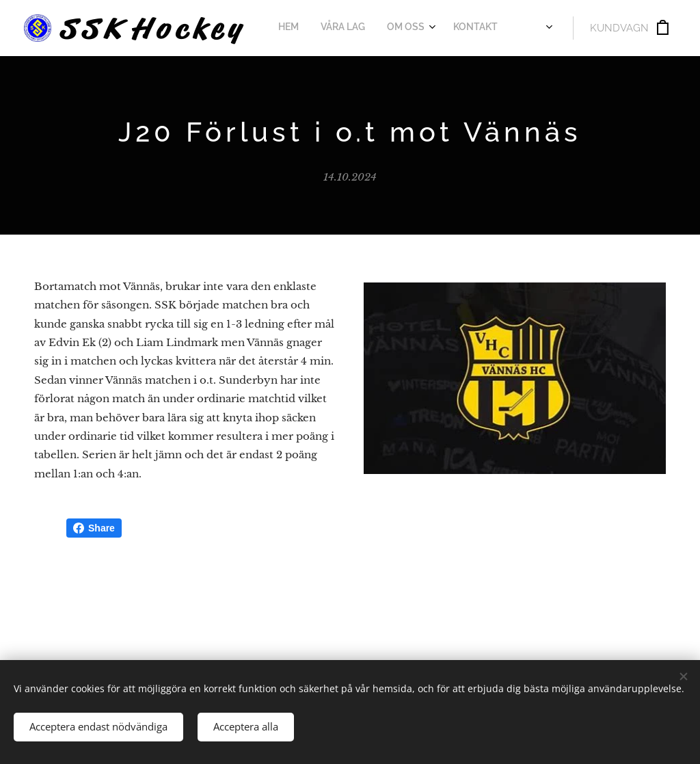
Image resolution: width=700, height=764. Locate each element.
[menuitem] (298, 28)
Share (94, 528)
